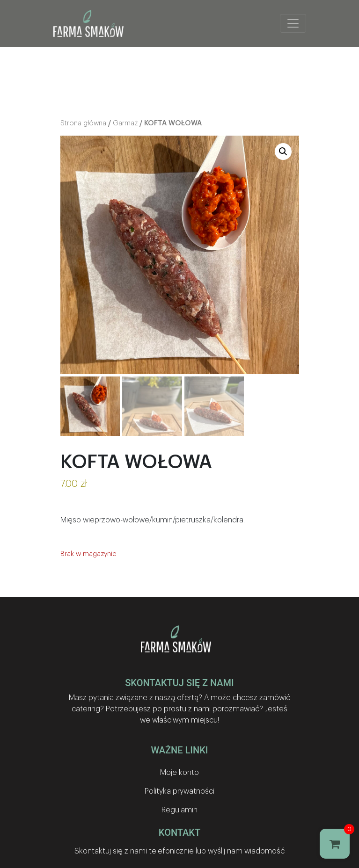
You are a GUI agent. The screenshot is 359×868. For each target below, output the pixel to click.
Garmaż (125, 123)
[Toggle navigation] (293, 23)
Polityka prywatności (179, 791)
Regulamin (179, 810)
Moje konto (179, 773)
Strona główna (83, 123)
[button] (283, 152)
